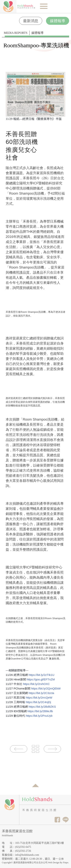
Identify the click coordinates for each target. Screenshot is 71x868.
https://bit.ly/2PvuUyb (39, 716)
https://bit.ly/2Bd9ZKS (42, 707)
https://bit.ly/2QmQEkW (46, 688)
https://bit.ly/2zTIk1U (41, 675)
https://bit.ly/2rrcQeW (39, 698)
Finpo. (66, 863)
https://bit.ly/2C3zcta (41, 693)
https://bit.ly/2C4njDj (38, 702)
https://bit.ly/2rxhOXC (36, 684)
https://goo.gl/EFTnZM (41, 679)
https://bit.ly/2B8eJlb (40, 711)
